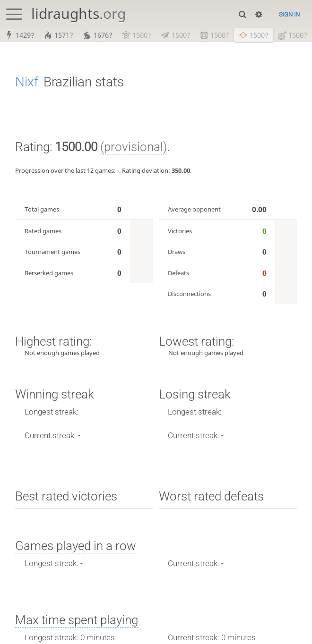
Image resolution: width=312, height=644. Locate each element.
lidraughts (78, 13)
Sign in (289, 14)
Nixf (27, 82)
